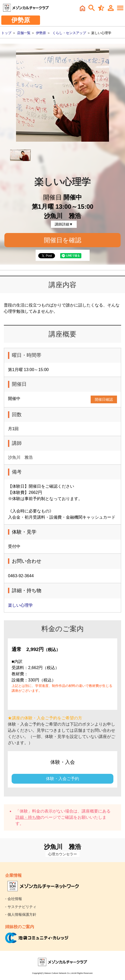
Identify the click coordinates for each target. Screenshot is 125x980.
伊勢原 (41, 33)
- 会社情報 (14, 899)
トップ (6, 33)
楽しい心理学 (20, 605)
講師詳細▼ (64, 224)
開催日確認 (104, 399)
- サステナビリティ (21, 907)
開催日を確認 (63, 240)
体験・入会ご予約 (62, 779)
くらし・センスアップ (69, 33)
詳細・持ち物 (28, 817)
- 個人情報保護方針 (21, 914)
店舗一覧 (24, 33)
